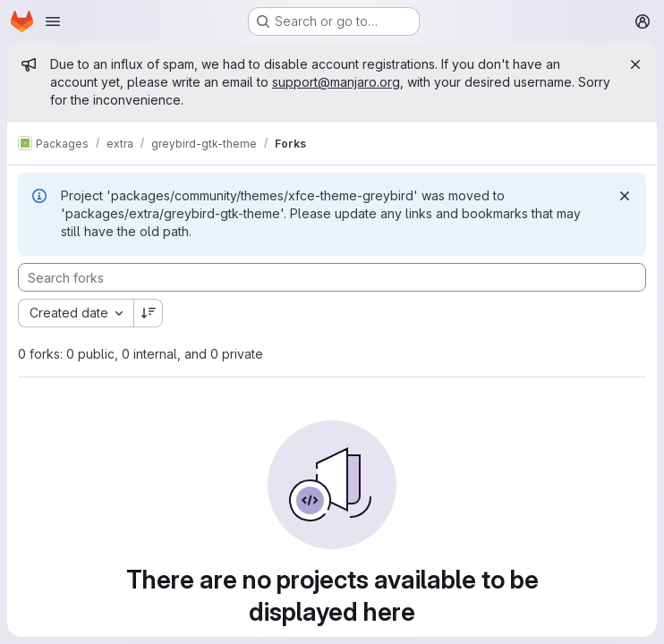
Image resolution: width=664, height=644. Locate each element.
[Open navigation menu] (53, 21)
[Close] (635, 64)
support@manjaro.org (336, 82)
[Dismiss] (625, 196)
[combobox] (76, 313)
